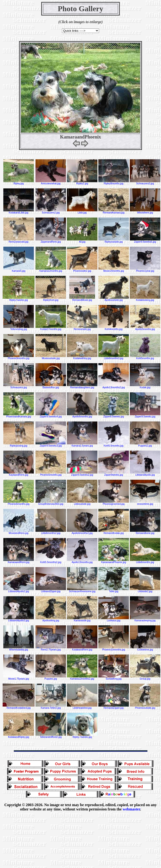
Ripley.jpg (19, 182)
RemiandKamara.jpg (114, 212)
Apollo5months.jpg (145, 328)
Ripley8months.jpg (114, 182)
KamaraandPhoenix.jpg (114, 561)
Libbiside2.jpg (145, 590)
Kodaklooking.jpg (145, 299)
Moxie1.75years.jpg (19, 678)
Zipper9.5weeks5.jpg (145, 241)
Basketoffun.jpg (51, 386)
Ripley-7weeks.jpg (82, 736)
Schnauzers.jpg (19, 386)
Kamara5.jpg (19, 270)
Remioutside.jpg (82, 328)
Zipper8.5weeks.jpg (114, 415)
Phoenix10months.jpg (114, 649)
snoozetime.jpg (145, 503)
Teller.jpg (114, 590)
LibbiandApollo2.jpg (19, 590)
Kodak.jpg (145, 386)
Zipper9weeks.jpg (114, 474)
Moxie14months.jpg (114, 270)
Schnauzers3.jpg (145, 182)
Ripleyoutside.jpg (114, 241)
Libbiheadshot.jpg (82, 707)
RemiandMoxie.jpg (82, 299)
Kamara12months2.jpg (82, 678)
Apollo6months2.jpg (82, 532)
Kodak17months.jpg (51, 328)
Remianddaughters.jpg (82, 386)
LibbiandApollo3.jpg (19, 619)
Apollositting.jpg (51, 619)
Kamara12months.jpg (51, 270)
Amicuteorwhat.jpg (51, 182)
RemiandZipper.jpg (114, 707)
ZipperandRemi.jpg (51, 241)
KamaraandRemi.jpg (19, 561)
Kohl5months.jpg (145, 357)
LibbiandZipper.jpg (51, 590)
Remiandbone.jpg (145, 532)
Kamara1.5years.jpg (82, 445)
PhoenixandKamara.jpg (19, 415)
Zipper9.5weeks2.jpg (82, 474)
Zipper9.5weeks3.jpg (51, 445)
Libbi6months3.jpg (114, 357)
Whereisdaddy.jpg (19, 649)
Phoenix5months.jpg (51, 474)
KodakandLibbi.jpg (19, 212)
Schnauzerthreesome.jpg (82, 590)
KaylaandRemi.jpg (19, 474)
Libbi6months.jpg (145, 561)
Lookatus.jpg (114, 619)
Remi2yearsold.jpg (19, 241)
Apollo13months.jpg (82, 561)
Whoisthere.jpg (145, 212)
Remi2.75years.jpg (51, 649)
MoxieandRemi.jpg (19, 532)
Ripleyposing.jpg (19, 445)
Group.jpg (145, 678)
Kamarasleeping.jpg (145, 619)
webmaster (131, 809)
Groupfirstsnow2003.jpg (51, 503)
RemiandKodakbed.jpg (19, 707)
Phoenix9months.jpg (19, 357)
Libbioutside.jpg (82, 503)
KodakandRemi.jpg (82, 649)
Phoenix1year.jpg (145, 270)
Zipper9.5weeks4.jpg (51, 415)
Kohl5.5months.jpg (114, 445)
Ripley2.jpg (82, 182)
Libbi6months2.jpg (51, 532)
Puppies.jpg (51, 678)
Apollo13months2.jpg (114, 386)
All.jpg (82, 241)
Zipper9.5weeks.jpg (145, 415)
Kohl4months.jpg (114, 328)
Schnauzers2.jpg (51, 212)
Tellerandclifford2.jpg (51, 736)
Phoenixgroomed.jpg (114, 503)
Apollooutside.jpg (114, 299)
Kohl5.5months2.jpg (51, 561)
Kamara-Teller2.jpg (51, 707)
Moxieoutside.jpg (51, 357)
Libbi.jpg (82, 212)
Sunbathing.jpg (114, 678)
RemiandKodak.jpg (114, 532)
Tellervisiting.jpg (19, 328)
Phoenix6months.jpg (19, 503)
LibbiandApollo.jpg (145, 474)
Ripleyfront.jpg (51, 299)
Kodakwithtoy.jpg (82, 357)
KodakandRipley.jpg (19, 736)
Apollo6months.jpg (82, 415)
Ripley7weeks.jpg (19, 299)
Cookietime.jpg (145, 649)
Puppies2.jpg (145, 445)
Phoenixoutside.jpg (145, 707)
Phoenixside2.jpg (82, 270)
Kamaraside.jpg (82, 619)
